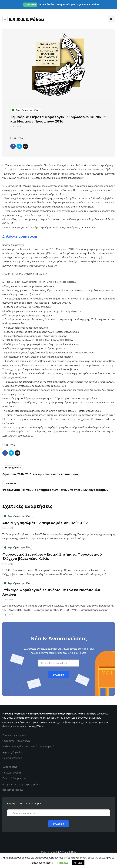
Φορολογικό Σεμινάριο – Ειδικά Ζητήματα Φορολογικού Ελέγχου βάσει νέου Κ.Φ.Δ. (52, 557)
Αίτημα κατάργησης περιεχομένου (21, 784)
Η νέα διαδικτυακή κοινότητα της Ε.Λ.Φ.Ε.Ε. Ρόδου (61, 4)
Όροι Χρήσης (10, 767)
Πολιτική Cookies (12, 773)
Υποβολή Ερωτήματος (14, 735)
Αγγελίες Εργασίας (12, 752)
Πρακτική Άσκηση (12, 758)
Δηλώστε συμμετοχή (20, 236)
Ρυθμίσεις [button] (62, 863)
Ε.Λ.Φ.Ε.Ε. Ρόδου (67, 852)
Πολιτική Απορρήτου (14, 778)
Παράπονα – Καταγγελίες (16, 741)
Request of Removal (13, 790)
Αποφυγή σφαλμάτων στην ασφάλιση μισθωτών (45, 524)
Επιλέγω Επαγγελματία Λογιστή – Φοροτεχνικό (28, 746)
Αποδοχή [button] (78, 863)
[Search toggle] (111, 19)
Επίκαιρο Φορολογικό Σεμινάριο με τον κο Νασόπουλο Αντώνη (51, 593)
